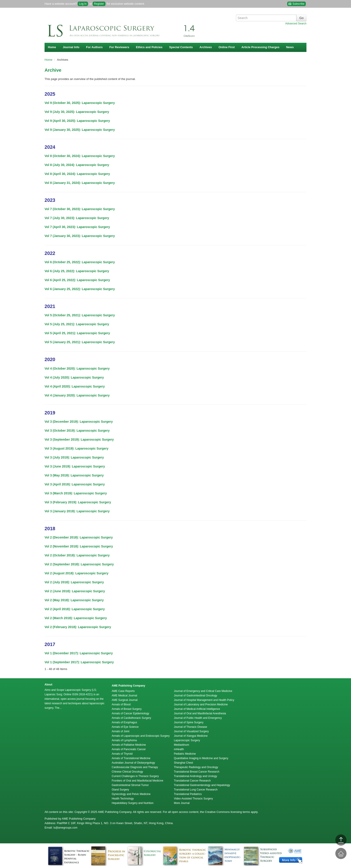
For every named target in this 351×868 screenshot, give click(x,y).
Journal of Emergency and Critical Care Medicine (203, 691)
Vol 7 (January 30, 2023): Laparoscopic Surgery (80, 236)
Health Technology (123, 799)
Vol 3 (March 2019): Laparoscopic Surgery (76, 493)
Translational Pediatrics (188, 794)
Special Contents (181, 47)
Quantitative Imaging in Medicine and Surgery (201, 758)
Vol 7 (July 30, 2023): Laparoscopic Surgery (77, 218)
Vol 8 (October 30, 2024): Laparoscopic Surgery (80, 156)
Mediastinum (182, 745)
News (290, 47)
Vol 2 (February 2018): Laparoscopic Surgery (78, 627)
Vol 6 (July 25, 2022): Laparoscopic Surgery (77, 271)
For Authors (94, 47)
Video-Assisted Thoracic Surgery (193, 799)
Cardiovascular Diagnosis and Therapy (135, 767)
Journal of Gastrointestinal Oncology (196, 696)
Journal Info (71, 47)
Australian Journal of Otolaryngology (133, 763)
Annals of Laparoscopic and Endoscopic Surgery (141, 736)
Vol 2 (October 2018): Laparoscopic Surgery (77, 555)
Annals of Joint (121, 731)
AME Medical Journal (124, 696)
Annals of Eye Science (125, 727)
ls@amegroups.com (65, 828)
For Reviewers (119, 47)
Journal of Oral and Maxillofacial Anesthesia (200, 713)
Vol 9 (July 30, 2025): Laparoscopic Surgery (77, 112)
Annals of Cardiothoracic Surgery (131, 718)
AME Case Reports (123, 691)
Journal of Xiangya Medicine (191, 736)
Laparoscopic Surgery (187, 740)
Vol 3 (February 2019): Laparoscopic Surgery (78, 502)
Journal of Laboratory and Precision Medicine (201, 704)
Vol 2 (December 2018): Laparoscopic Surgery (79, 537)
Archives (206, 47)
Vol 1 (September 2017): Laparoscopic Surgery (79, 662)
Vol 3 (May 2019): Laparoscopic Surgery (74, 475)
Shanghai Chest (183, 763)
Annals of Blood (121, 704)
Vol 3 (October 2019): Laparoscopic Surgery (77, 431)
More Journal (182, 803)
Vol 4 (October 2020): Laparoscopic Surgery (77, 368)
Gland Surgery (120, 790)
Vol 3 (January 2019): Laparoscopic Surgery (77, 511)
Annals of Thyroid (122, 754)
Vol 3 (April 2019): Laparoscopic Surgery (75, 484)
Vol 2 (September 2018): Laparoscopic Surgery (79, 564)
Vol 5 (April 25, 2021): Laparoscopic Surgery (77, 333)
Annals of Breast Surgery (127, 709)
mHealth (179, 749)
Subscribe (296, 4)
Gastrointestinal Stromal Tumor (130, 785)
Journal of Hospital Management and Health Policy (204, 700)
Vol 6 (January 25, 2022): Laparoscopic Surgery (80, 289)
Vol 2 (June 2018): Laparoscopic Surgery (75, 591)
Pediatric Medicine (185, 754)
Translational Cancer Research (192, 781)
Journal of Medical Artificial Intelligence (197, 709)
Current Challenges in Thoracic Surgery (135, 776)
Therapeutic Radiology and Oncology (196, 767)
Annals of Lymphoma (124, 740)
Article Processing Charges (260, 47)
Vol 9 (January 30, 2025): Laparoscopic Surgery (80, 130)
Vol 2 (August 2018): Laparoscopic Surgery (76, 573)
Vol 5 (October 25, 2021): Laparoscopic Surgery (80, 315)
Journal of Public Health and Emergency (198, 718)
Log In (83, 4)
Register (99, 4)
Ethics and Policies (149, 47)
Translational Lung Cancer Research (196, 790)
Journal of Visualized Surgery (191, 731)
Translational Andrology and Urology (196, 776)
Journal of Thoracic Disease (191, 727)
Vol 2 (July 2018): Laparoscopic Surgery (74, 582)
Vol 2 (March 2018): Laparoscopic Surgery (76, 618)
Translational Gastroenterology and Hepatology (202, 785)
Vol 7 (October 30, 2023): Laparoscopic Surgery (80, 209)
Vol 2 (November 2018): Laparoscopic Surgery (79, 546)
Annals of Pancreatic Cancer (129, 749)
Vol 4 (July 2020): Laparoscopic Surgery (74, 377)
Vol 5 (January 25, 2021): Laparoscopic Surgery (80, 342)
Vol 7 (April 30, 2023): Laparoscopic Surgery (77, 227)
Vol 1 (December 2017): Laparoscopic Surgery (79, 653)
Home (52, 47)
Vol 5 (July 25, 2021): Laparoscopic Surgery (77, 324)
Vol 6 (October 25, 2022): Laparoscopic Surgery (80, 262)
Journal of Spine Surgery (189, 722)
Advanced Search (296, 24)
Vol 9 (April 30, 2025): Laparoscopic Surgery (77, 121)
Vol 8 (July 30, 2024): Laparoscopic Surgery (77, 165)
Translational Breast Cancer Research (197, 772)
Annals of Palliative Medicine (129, 745)
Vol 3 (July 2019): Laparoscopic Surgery (74, 457)
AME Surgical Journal (125, 700)
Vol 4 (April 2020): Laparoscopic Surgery (75, 386)
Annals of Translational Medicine (131, 758)
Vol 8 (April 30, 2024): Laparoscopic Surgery (77, 174)
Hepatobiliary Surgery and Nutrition (133, 803)
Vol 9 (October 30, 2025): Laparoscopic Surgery (80, 103)
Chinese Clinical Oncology (127, 772)
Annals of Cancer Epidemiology (130, 713)
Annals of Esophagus (124, 722)
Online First (227, 47)
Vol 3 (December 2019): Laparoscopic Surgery (79, 422)
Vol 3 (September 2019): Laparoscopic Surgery (79, 439)
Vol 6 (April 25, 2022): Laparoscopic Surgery (77, 280)
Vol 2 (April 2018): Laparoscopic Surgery (75, 609)
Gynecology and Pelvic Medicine (131, 794)
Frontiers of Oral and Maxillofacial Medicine (137, 781)
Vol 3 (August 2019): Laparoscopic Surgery (76, 448)
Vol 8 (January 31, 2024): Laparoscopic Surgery (80, 183)
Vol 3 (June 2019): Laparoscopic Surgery (75, 466)
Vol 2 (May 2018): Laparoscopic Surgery (74, 600)
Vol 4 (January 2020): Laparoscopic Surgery (77, 395)
